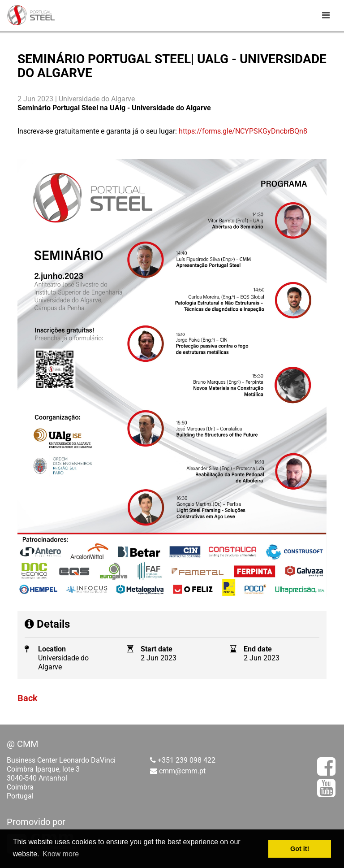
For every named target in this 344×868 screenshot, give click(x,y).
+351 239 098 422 (187, 760)
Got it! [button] (300, 849)
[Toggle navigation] (326, 15)
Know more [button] (61, 854)
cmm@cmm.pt (182, 771)
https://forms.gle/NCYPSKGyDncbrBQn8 (242, 131)
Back (28, 698)
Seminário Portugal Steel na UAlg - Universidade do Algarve (114, 108)
